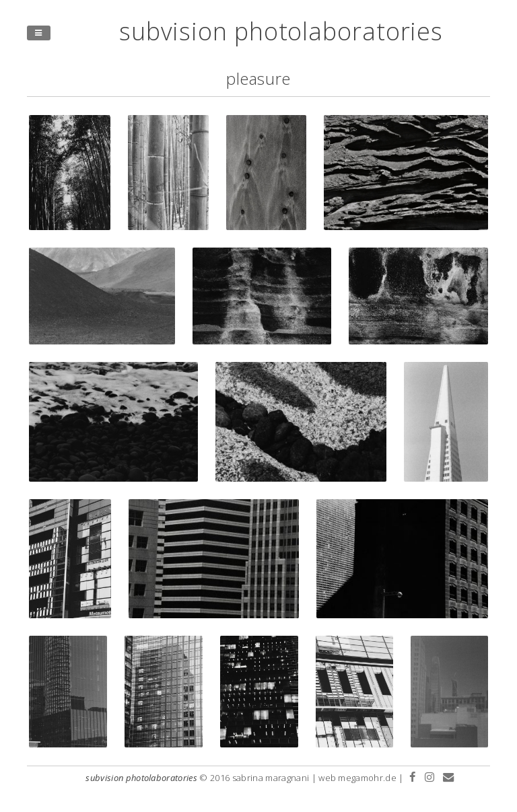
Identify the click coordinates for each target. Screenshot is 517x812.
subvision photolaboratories (281, 31)
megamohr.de (367, 778)
